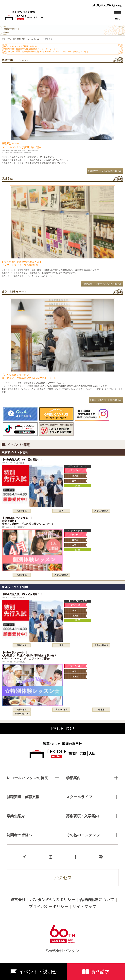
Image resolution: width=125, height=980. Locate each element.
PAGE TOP (63, 728)
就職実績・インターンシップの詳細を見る (103, 284)
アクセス (63, 878)
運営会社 (18, 900)
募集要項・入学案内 (82, 816)
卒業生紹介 (16, 816)
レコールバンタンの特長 (27, 778)
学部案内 (73, 778)
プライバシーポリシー (49, 907)
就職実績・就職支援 (23, 797)
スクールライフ (79, 797)
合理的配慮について (97, 900)
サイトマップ (84, 907)
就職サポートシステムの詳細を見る (106, 171)
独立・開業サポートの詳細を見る (107, 400)
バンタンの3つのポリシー (53, 900)
